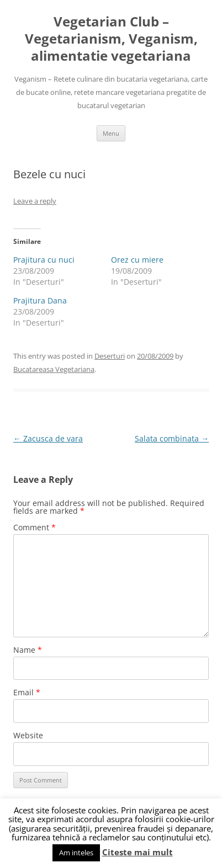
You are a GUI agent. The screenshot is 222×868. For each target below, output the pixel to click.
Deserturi (110, 356)
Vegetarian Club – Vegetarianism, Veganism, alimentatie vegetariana (111, 39)
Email (27, 692)
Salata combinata (172, 438)
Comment (35, 527)
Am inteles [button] (76, 853)
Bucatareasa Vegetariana (54, 369)
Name (28, 650)
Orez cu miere (137, 260)
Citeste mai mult (138, 852)
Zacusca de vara (48, 438)
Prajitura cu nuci (44, 260)
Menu (111, 133)
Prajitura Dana (40, 300)
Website (28, 735)
